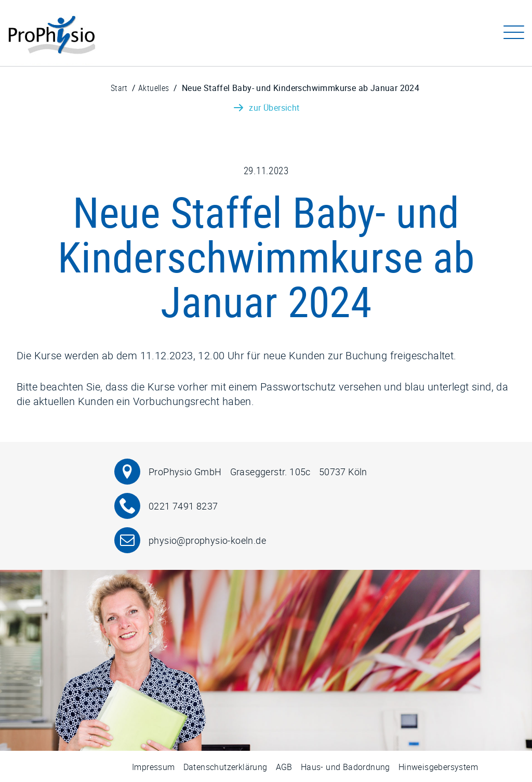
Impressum (154, 767)
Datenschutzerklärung (225, 767)
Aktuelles (154, 88)
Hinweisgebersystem (438, 767)
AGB (284, 767)
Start (119, 88)
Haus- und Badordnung (345, 767)
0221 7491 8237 (183, 506)
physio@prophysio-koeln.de (207, 540)
